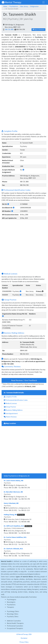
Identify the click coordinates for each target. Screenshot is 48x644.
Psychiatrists (14, 6)
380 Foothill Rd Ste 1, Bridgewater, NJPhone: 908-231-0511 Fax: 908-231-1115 (17, 507)
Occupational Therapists (15, 628)
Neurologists (11, 602)
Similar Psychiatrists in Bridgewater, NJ (17, 476)
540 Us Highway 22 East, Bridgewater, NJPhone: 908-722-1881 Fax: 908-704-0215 (18, 552)
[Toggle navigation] (43, 2)
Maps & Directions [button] (38, 30)
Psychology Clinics (13, 611)
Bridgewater (34, 6)
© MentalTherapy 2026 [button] (24, 634)
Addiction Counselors (14, 621)
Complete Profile (10, 397)
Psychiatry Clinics (13, 616)
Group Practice (10, 407)
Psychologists (11, 600)
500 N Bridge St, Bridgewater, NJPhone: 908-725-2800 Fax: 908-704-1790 (17, 484)
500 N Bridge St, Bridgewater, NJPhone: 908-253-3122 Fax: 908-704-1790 (17, 541)
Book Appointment (11, 413)
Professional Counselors (15, 626)
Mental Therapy (11, 2)
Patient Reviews (10, 417)
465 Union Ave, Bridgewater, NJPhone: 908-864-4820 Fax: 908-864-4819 (18, 530)
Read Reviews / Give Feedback (24, 380)
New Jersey (24, 6)
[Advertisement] (24, 106)
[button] (23, 170)
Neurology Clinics (13, 614)
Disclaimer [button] (24, 638)
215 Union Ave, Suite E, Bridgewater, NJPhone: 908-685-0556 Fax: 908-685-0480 (18, 518)
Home (5, 6)
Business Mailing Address (13, 410)
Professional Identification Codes (16, 400)
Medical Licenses (10, 403)
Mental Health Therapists (15, 623)
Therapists (10, 607)
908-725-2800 (9, 29)
